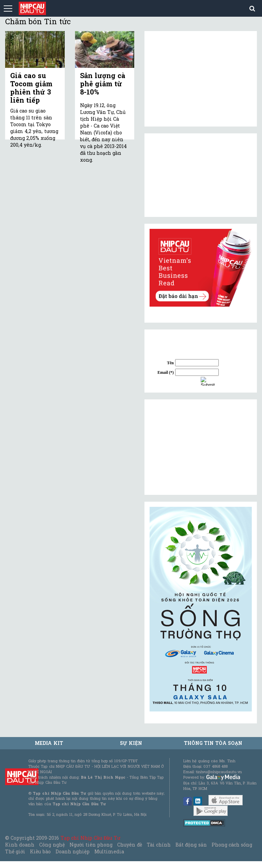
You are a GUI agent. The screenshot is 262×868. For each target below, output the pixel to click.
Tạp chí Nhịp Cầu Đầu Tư (90, 838)
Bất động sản (191, 845)
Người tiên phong (91, 845)
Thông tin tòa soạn (213, 743)
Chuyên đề (129, 845)
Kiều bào (40, 851)
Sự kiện (131, 743)
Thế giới (15, 851)
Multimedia (109, 851)
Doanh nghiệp (73, 851)
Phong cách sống (232, 845)
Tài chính (159, 845)
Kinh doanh (20, 845)
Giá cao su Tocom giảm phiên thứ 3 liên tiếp (31, 88)
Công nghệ (52, 845)
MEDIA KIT (49, 743)
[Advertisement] (201, 447)
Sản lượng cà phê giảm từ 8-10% (103, 84)
